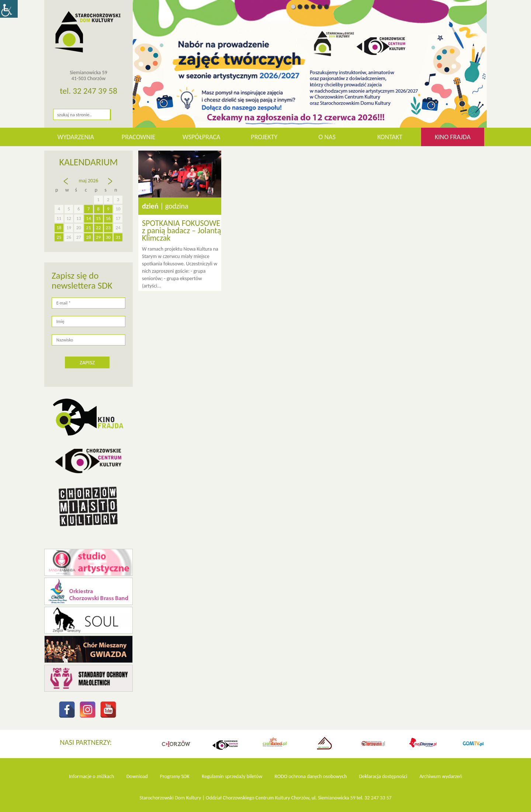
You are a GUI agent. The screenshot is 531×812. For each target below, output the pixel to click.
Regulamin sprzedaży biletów (232, 776)
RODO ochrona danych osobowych (311, 776)
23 (108, 228)
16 (108, 218)
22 (98, 228)
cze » (111, 185)
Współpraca (202, 137)
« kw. (67, 185)
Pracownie (138, 137)
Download (137, 776)
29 (98, 237)
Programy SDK (175, 776)
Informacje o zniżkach (92, 776)
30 (108, 237)
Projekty (264, 137)
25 (59, 237)
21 (88, 228)
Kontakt (390, 137)
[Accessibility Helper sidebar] (9, 9)
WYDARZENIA (76, 137)
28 (88, 237)
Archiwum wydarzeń (441, 776)
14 (88, 218)
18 (59, 228)
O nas (327, 137)
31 (118, 237)
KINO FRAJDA (453, 137)
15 (98, 218)
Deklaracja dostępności (383, 776)
